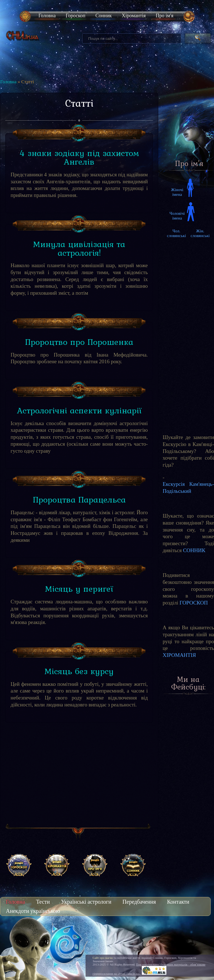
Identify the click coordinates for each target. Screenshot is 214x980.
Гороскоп (76, 16)
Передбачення (139, 902)
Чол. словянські (176, 233)
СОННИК (194, 550)
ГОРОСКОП (194, 603)
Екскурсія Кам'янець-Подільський (188, 487)
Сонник (104, 16)
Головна (47, 16)
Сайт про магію (103, 958)
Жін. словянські (200, 233)
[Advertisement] (79, 778)
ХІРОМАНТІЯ (179, 655)
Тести (43, 902)
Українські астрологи (86, 902)
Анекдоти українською (33, 911)
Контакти (178, 902)
